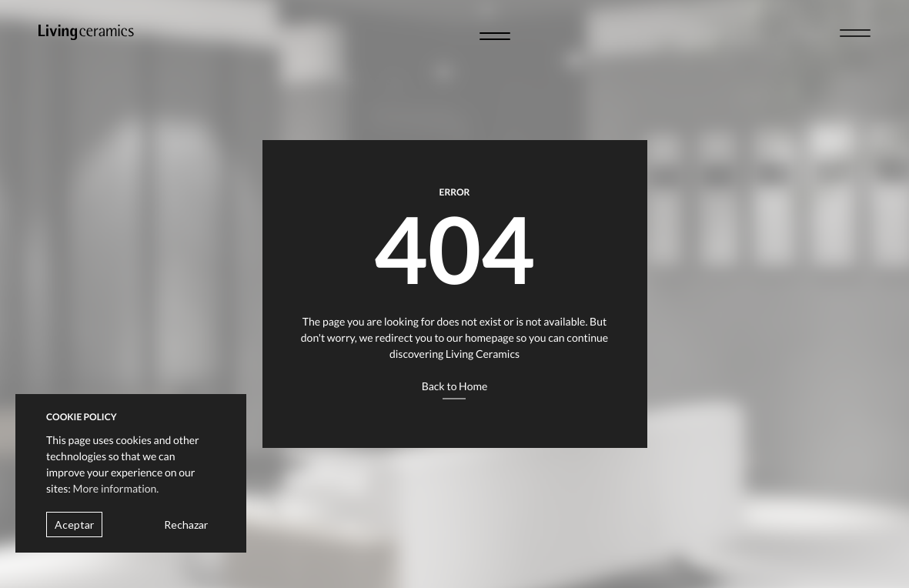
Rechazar (186, 525)
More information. (116, 488)
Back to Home (455, 386)
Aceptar (74, 525)
